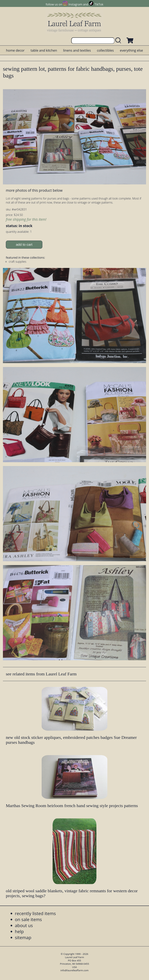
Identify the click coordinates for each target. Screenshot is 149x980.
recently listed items (35, 913)
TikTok (99, 4)
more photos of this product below (34, 190)
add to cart (24, 244)
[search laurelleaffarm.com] (119, 41)
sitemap (23, 937)
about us (24, 925)
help (19, 931)
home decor (15, 50)
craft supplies (18, 262)
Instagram (75, 4)
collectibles (105, 50)
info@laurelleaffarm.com (74, 970)
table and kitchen (44, 50)
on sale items (28, 919)
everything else (131, 50)
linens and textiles (77, 50)
